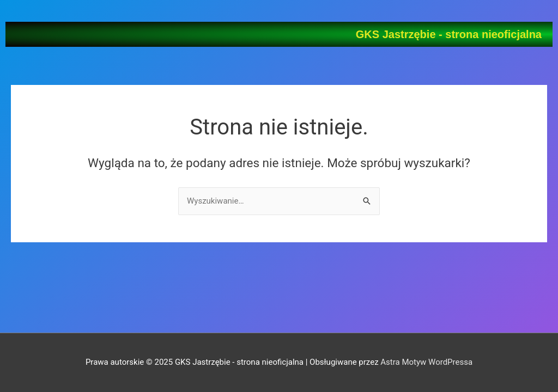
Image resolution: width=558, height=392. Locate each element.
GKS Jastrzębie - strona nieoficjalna (449, 34)
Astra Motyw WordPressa (426, 362)
